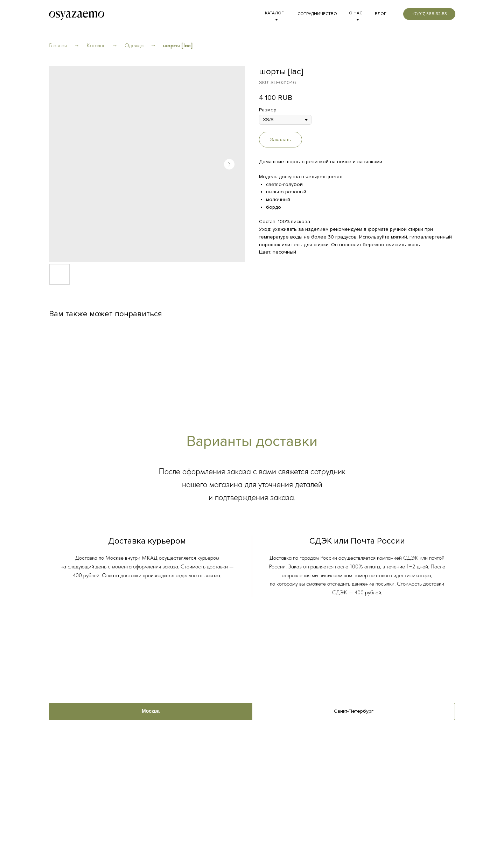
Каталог (96, 45)
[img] (77, 14)
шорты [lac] (178, 45)
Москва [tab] (151, 711)
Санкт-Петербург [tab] (354, 711)
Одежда (134, 45)
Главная (58, 45)
